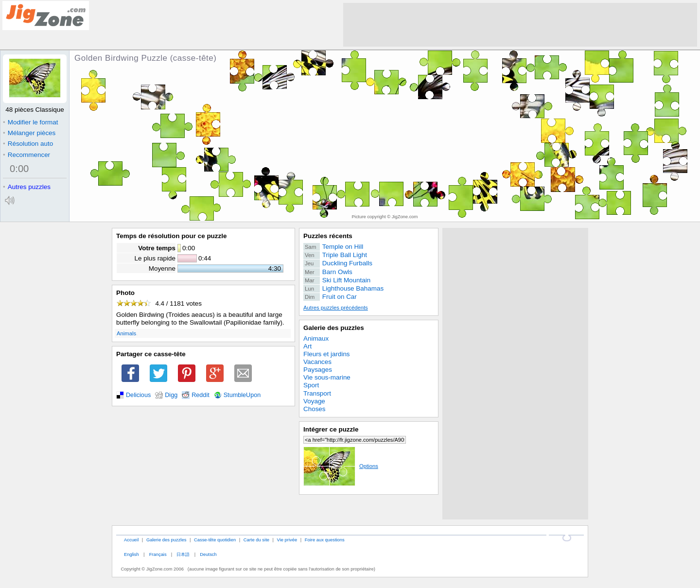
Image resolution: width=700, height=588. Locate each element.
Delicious (138, 395)
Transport (317, 393)
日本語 (183, 554)
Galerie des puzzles (334, 328)
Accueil (131, 540)
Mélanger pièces (29, 133)
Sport (311, 385)
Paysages (318, 370)
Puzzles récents (328, 236)
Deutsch (208, 554)
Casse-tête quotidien (215, 540)
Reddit (201, 395)
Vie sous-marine (327, 377)
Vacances (317, 362)
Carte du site (256, 540)
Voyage (314, 401)
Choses (315, 409)
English (131, 554)
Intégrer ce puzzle (331, 429)
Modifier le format (31, 122)
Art (307, 346)
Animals (126, 333)
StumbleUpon (242, 395)
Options (341, 466)
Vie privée (287, 540)
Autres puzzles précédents (336, 308)
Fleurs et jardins (327, 354)
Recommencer (26, 155)
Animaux (316, 338)
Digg (171, 395)
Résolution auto (28, 144)
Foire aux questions (325, 540)
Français (158, 554)
